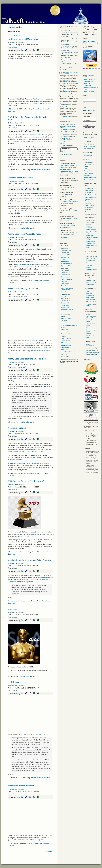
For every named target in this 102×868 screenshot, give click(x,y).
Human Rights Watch (93, 352)
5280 (87, 186)
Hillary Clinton (65, 307)
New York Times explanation (35, 452)
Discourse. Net (91, 225)
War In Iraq (64, 354)
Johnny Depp (16, 367)
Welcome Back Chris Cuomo (20, 178)
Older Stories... (64, 238)
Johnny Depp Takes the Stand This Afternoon (27, 359)
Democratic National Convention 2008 (67, 289)
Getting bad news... (66, 107)
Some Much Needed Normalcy (21, 786)
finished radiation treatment (32, 222)
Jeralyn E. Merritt (89, 137)
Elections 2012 (65, 255)
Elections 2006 (65, 298)
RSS (93, 41)
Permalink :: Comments (27, 228)
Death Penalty (65, 284)
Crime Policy (65, 281)
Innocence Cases (66, 312)
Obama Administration (67, 334)
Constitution (64, 273)
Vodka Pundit (90, 285)
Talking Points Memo (90, 178)
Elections (64, 296)
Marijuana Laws (89, 82)
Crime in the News (66, 279)
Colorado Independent (90, 294)
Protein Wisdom (91, 282)
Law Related (65, 321)
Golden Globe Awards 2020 (69, 211)
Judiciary (64, 316)
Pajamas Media (91, 280)
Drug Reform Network (90, 321)
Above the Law (91, 220)
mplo (64, 140)
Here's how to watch (37, 195)
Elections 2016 (65, 253)
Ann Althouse (90, 222)
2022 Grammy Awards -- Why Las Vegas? (26, 481)
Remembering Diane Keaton (69, 46)
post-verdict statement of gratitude (29, 265)
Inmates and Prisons (67, 310)
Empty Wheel (88, 171)
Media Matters (91, 261)
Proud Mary (36, 99)
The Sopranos (17, 35)
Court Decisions (66, 277)
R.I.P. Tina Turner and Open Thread (23, 39)
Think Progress (88, 180)
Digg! (19, 51)
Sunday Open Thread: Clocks (70, 33)
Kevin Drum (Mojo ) (91, 197)
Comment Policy (92, 43)
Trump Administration (67, 264)
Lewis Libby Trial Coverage (69, 325)
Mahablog (88, 203)
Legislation (64, 323)
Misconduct (64, 332)
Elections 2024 (65, 257)
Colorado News (65, 246)
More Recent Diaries (66, 155)
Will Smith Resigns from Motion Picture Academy (29, 560)
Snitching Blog (91, 243)
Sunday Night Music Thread (69, 218)
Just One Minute (91, 278)
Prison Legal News (92, 355)
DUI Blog (89, 227)
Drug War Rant (90, 193)
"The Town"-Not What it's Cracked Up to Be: (67, 137)
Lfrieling (65, 129)
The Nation (90, 265)
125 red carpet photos (33, 534)
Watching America (92, 270)
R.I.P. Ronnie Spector (17, 682)
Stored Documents (66, 292)
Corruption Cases (66, 275)
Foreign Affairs (65, 305)
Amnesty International (90, 345)
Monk (95, 442)
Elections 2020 (65, 303)
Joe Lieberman (65, 314)
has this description (44, 386)
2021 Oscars (13, 609)
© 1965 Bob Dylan (65, 363)
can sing (33, 458)
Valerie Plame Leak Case (68, 352)
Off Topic (64, 336)
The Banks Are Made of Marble (69, 84)
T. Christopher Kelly (90, 146)
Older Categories (66, 338)
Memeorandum (88, 155)
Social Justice (65, 347)
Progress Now (90, 300)
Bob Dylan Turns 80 (67, 187)
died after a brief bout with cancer (31, 734)
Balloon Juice (89, 190)
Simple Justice (91, 241)
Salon (88, 267)
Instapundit (87, 175)
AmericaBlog (89, 188)
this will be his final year (32, 341)
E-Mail (85, 43)
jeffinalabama (66, 82)
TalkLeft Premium (89, 92)
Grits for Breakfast (90, 195)
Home (11, 27)
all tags (14, 47)
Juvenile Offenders (66, 319)
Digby (86, 169)
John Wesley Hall (89, 148)
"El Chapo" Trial (66, 294)
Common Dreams (91, 256)
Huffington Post (91, 258)
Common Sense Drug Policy (91, 317)
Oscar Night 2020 (66, 195)
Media (22, 43)
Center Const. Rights (92, 348)
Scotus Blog (90, 235)
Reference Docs (66, 261)
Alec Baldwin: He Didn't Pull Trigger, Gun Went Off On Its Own (68, 167)
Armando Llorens (89, 144)
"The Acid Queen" (35, 103)
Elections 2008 (65, 301)
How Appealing (88, 173)
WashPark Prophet (92, 302)
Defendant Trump (66, 250)
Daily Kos (87, 166)
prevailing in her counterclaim (38, 135)
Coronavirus (65, 248)
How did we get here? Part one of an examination (69, 73)
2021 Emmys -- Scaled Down (69, 180)
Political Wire (89, 208)
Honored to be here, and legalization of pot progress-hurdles (68, 126)
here (31, 261)
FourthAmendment (92, 229)
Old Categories (65, 341)
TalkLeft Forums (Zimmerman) (89, 85)
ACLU (88, 314)
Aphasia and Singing (17, 428)
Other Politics (65, 343)
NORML (89, 333)
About (89, 41)
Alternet (89, 254)
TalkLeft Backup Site (90, 80)
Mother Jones (90, 263)
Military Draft (65, 330)
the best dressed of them (26, 536)
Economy (64, 259)
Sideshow (88, 210)
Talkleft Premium (66, 345)
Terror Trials (64, 350)
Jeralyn (12, 43)
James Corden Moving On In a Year (23, 288)
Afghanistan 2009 (66, 266)
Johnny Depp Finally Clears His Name (24, 234)
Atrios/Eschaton (89, 162)
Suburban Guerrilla (91, 214)
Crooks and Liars (89, 164)
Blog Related (65, 268)
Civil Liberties (65, 270)
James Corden (16, 297)
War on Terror (65, 356)
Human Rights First (92, 350)
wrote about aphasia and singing (24, 463)
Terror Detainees (66, 286)
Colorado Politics (91, 297)
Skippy (87, 212)
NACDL (89, 328)
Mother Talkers (89, 205)
